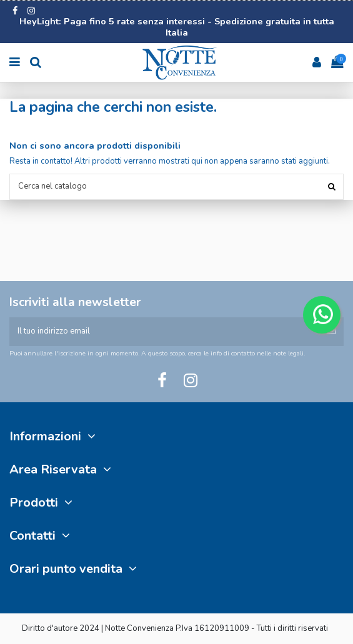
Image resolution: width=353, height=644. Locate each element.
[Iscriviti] (331, 332)
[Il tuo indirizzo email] (164, 332)
